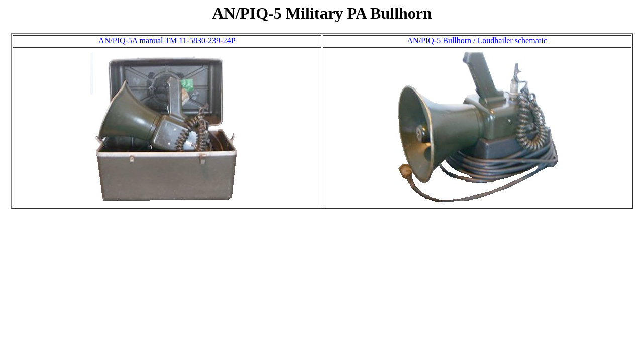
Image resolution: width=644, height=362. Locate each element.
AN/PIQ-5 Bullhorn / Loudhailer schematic (477, 40)
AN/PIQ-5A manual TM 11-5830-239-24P (167, 40)
